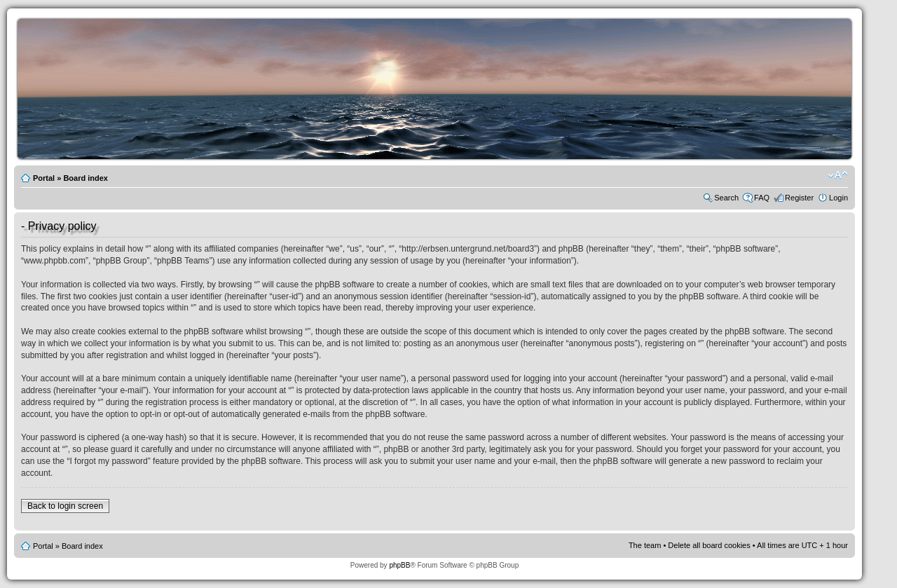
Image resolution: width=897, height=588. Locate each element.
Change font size (838, 175)
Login (838, 198)
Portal (44, 178)
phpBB (399, 565)
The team (645, 545)
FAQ (762, 198)
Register (799, 198)
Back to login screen (65, 506)
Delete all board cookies (709, 545)
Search (726, 198)
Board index (85, 178)
